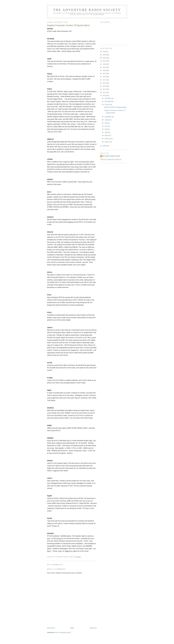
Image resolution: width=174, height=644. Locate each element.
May (106, 129)
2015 (104, 80)
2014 (104, 83)
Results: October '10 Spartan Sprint (115, 107)
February (108, 139)
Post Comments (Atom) (63, 632)
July (106, 123)
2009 (104, 146)
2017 (104, 73)
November (108, 101)
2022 (104, 58)
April (107, 132)
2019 (104, 67)
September (108, 117)
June (106, 126)
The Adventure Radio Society (87, 10)
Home (72, 628)
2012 (104, 89)
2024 (104, 52)
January (107, 142)
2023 (104, 55)
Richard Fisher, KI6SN (111, 156)
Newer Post (51, 628)
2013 (104, 86)
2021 (104, 61)
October (107, 105)
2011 (104, 92)
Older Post (93, 628)
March (107, 135)
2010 (104, 95)
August (107, 120)
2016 (104, 77)
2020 (104, 64)
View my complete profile (111, 160)
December (108, 98)
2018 (104, 70)
